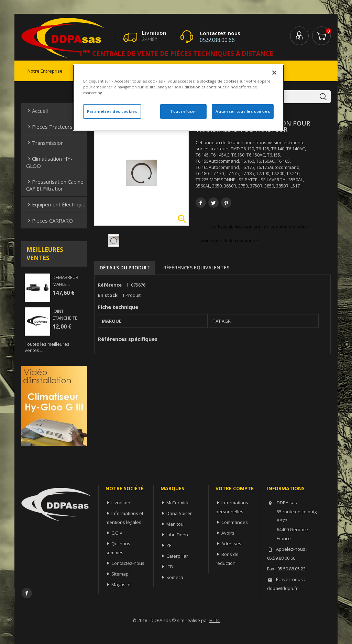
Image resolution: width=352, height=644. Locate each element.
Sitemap (120, 574)
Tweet (213, 203)
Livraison (121, 503)
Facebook (27, 593)
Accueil (37, 111)
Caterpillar (177, 556)
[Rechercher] (285, 97)
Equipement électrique (56, 204)
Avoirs (228, 533)
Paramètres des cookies (112, 111)
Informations (286, 488)
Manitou (175, 524)
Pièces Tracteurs (49, 127)
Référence (110, 285)
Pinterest (226, 203)
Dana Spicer (179, 513)
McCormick (178, 503)
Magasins (122, 584)
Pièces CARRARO (49, 221)
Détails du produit (125, 267)
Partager (201, 203)
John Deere (178, 535)
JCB (170, 567)
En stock (108, 295)
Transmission (45, 143)
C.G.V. (117, 533)
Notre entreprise (45, 71)
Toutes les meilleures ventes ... (47, 347)
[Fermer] (274, 73)
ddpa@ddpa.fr (282, 588)
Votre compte (235, 488)
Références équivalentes (196, 267)
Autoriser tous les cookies (243, 111)
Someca (175, 577)
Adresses (231, 544)
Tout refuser (183, 111)
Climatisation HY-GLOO (49, 162)
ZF (169, 545)
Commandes (235, 522)
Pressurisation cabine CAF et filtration (55, 185)
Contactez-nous (128, 563)
